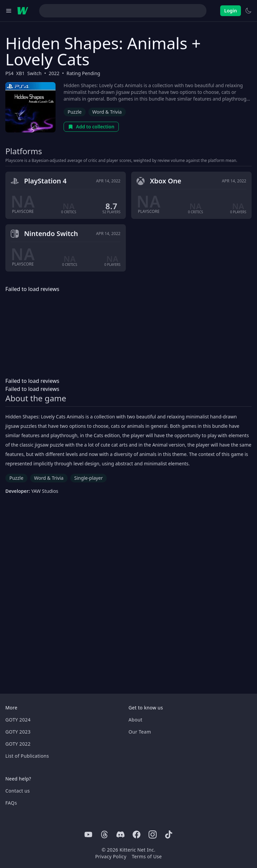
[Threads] (104, 834)
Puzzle (75, 112)
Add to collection (91, 127)
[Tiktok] (169, 834)
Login (231, 11)
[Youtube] (88, 834)
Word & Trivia (107, 112)
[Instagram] (153, 834)
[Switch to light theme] (248, 11)
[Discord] (120, 834)
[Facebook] (137, 834)
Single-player (89, 478)
